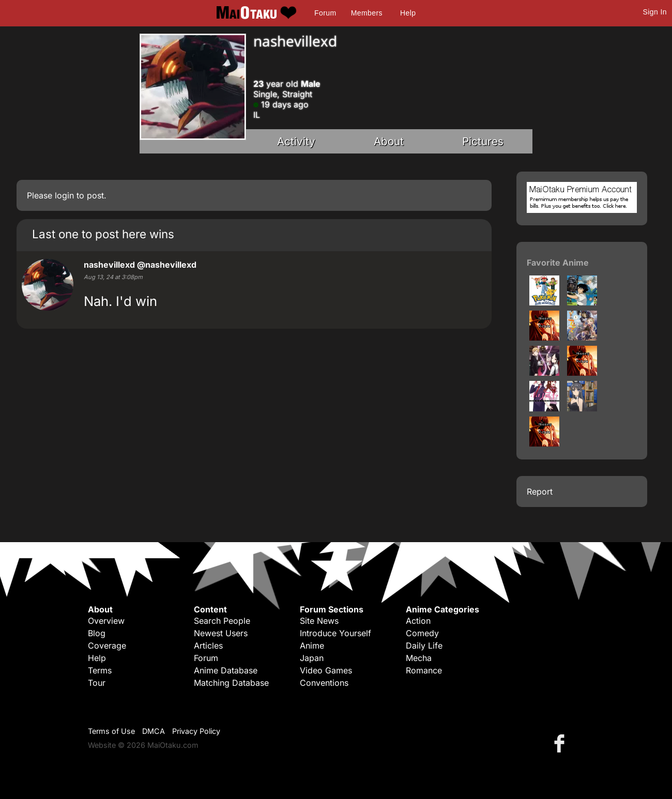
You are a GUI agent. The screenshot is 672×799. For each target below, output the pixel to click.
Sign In (655, 12)
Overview (106, 621)
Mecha (419, 658)
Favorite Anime (558, 263)
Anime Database (226, 670)
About (389, 141)
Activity (296, 141)
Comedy (422, 633)
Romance (424, 670)
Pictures (483, 141)
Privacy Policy (196, 731)
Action (418, 621)
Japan (312, 658)
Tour (97, 683)
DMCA (154, 731)
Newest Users (221, 633)
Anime (312, 646)
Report (540, 491)
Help (408, 13)
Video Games (326, 670)
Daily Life (424, 646)
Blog (97, 633)
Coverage (107, 646)
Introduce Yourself (335, 633)
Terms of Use (111, 731)
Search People (222, 621)
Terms (100, 670)
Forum (325, 13)
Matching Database (231, 683)
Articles (208, 646)
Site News (319, 621)
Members (367, 13)
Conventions (324, 683)
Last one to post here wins (103, 234)
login (64, 195)
